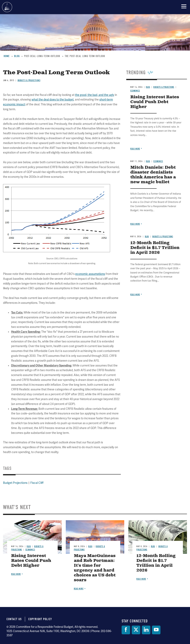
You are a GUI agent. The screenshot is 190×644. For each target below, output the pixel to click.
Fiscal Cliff (37, 483)
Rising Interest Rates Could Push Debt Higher (31, 561)
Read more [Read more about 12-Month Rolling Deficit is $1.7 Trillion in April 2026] (135, 295)
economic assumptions (90, 274)
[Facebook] (126, 630)
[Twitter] (136, 630)
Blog (29, 546)
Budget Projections (15, 483)
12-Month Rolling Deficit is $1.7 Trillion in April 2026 (155, 248)
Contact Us (14, 619)
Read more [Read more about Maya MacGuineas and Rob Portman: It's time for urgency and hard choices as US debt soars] (79, 589)
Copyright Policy (40, 619)
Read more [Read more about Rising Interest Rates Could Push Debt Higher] (16, 574)
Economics (30, 550)
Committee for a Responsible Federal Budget (7, 7)
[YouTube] (156, 630)
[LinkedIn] (146, 630)
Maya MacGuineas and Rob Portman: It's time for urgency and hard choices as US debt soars (95, 568)
